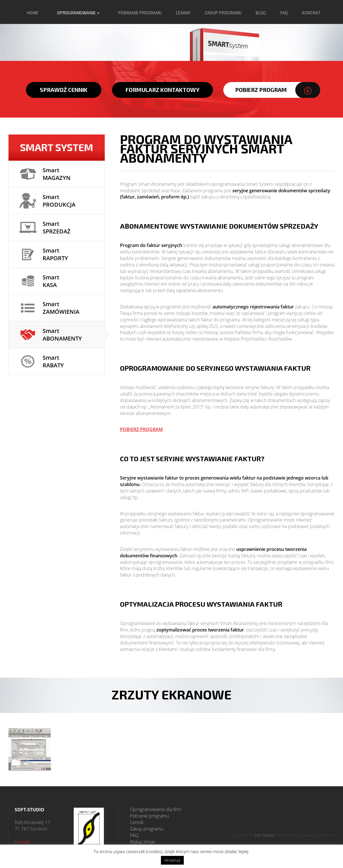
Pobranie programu (146, 816)
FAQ (284, 13)
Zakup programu (143, 829)
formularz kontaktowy (163, 90)
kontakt (311, 13)
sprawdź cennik (64, 90)
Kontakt (22, 842)
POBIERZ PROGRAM (141, 429)
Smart (57, 174)
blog (261, 13)
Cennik (134, 822)
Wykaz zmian (139, 842)
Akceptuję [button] (172, 860)
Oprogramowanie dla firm (152, 809)
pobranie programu (140, 13)
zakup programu (223, 13)
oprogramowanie (78, 13)
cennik (183, 13)
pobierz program (261, 90)
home (33, 13)
